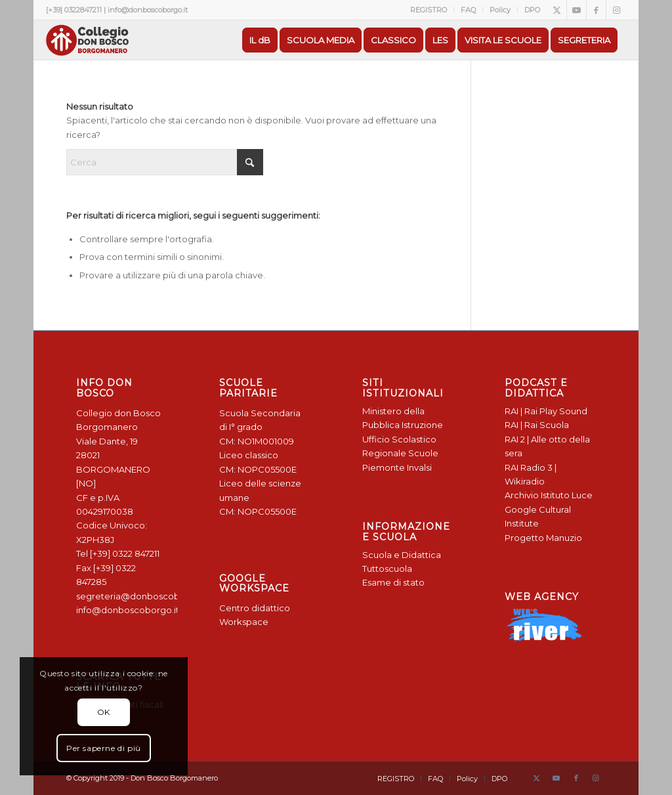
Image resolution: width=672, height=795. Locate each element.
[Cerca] (165, 162)
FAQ (468, 10)
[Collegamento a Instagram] (616, 10)
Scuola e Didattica (402, 555)
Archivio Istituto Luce (549, 495)
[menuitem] (429, 10)
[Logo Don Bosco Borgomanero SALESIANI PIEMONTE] (87, 40)
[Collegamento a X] (557, 10)
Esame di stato (393, 582)
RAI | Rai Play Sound (546, 411)
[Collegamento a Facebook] (596, 10)
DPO (532, 10)
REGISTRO (429, 10)
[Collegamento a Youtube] (577, 10)
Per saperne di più (104, 748)
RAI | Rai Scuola (537, 425)
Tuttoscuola (387, 569)
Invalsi (419, 467)
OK (104, 712)
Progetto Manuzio (543, 538)
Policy (500, 10)
